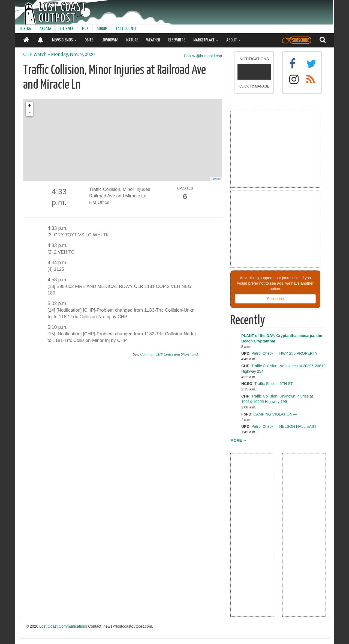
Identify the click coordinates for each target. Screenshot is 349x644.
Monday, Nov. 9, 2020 (73, 54)
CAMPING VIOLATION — (275, 414)
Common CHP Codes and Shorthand (169, 354)
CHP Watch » (37, 54)
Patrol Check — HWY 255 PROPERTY (284, 353)
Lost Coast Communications (63, 626)
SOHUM (102, 29)
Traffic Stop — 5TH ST (274, 384)
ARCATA (45, 29)
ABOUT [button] (233, 40)
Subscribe (275, 299)
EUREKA (25, 29)
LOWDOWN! (110, 40)
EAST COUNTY (126, 29)
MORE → (239, 440)
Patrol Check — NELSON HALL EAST (284, 426)
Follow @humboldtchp (203, 56)
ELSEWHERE (177, 40)
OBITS (89, 40)
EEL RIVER (67, 29)
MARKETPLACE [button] (206, 40)
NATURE (132, 40)
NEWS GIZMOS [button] (64, 40)
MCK (85, 29)
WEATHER (153, 40)
